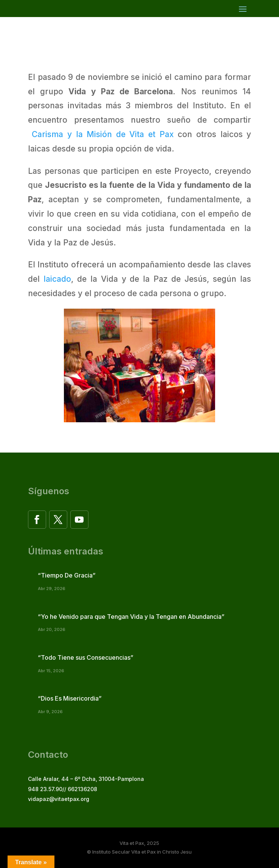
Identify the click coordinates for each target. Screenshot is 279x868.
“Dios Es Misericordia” (70, 698)
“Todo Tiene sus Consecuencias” (86, 657)
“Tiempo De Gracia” (67, 575)
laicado (55, 279)
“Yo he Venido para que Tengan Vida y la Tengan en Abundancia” (131, 617)
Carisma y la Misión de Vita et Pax (103, 134)
